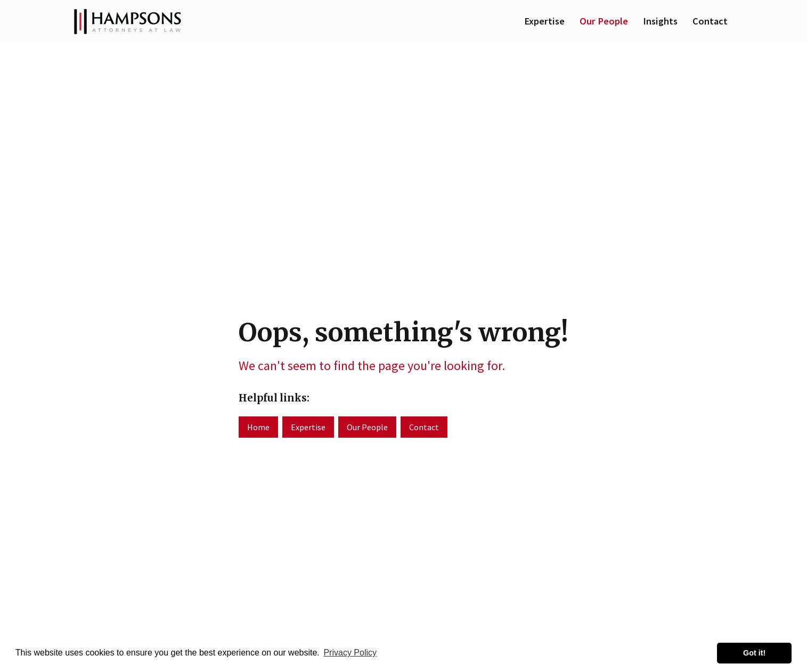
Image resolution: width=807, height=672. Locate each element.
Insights (660, 21)
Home (258, 427)
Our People (604, 21)
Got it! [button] (754, 653)
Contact (710, 21)
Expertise (544, 21)
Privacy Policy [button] (350, 653)
